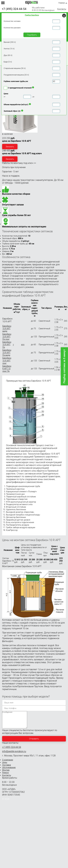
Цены (5, 766)
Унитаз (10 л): (9, 49)
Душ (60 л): (8, 55)
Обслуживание (9, 771)
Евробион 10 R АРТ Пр (7, 345)
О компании (8, 763)
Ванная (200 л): (10, 42)
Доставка (6, 768)
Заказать (10, 147)
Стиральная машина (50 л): (15, 68)
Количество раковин (12, 28)
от (5, 97)
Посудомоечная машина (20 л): (16, 75)
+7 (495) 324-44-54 (14, 9)
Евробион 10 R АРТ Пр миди (7, 353)
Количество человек (12, 21)
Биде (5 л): (8, 62)
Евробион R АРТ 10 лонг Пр (7, 369)
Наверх (62, 3)
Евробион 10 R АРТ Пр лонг (7, 337)
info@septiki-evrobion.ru (14, 755)
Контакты (62, 9)
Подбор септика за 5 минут (64, 366)
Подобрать (32, 35)
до (33, 97)
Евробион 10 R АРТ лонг (7, 360)
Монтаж (6, 773)
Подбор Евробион (32, 15)
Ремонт (6, 776)
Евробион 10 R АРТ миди (7, 329)
